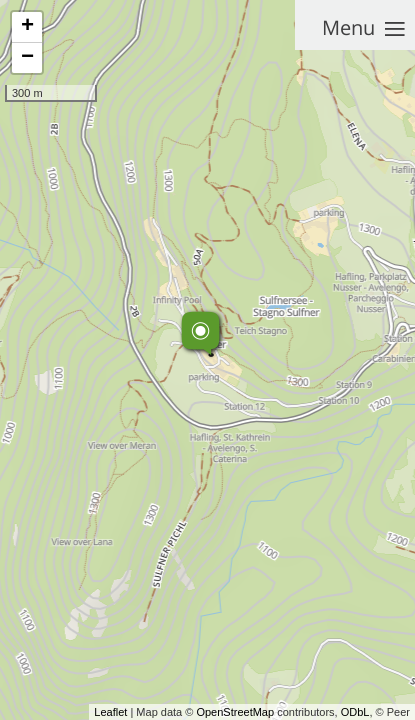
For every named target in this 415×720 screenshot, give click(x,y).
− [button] (27, 58)
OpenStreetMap (235, 712)
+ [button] (27, 27)
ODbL (355, 712)
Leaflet (110, 712)
